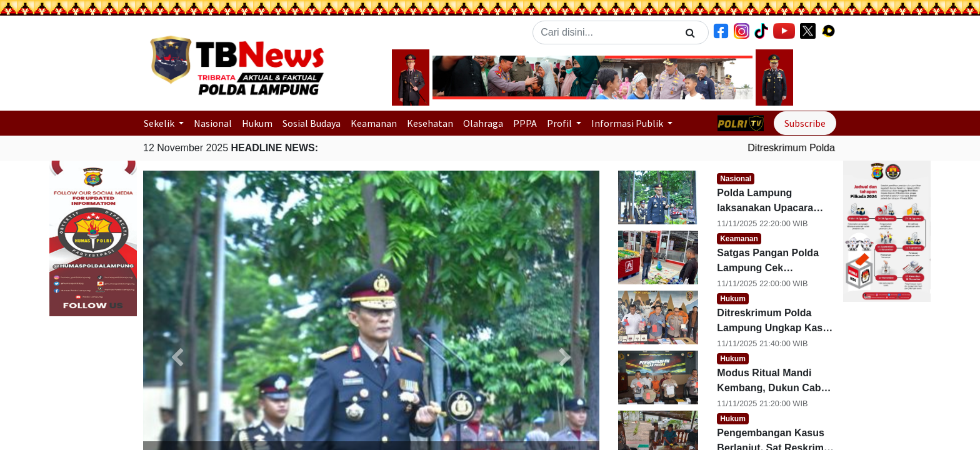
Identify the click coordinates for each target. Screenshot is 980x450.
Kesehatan (430, 123)
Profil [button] (560, 123)
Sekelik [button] (160, 123)
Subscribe (805, 123)
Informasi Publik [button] (628, 123)
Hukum (257, 123)
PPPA (525, 123)
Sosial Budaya (312, 123)
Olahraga (483, 123)
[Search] (690, 32)
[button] (457, 77)
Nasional (213, 123)
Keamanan (374, 123)
